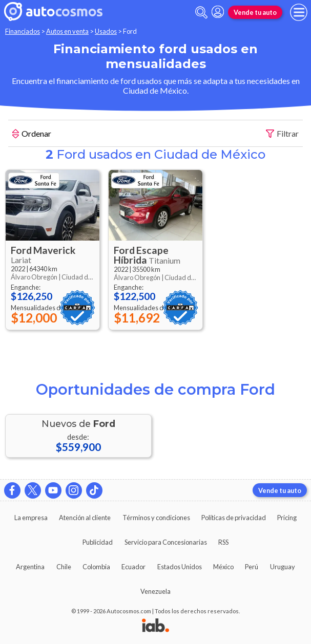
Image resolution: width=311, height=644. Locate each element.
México (223, 567)
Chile (64, 567)
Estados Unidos (180, 567)
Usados (106, 31)
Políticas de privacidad (234, 518)
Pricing (287, 518)
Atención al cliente (85, 518)
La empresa (31, 518)
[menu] (299, 12)
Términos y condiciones (156, 518)
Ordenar (32, 135)
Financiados (23, 31)
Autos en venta (67, 31)
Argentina (30, 567)
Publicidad (98, 542)
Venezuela (155, 591)
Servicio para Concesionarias (166, 542)
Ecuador (133, 567)
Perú (252, 567)
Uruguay (283, 567)
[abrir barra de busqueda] (201, 13)
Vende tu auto (255, 12)
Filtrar (282, 134)
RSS (223, 542)
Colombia (96, 567)
